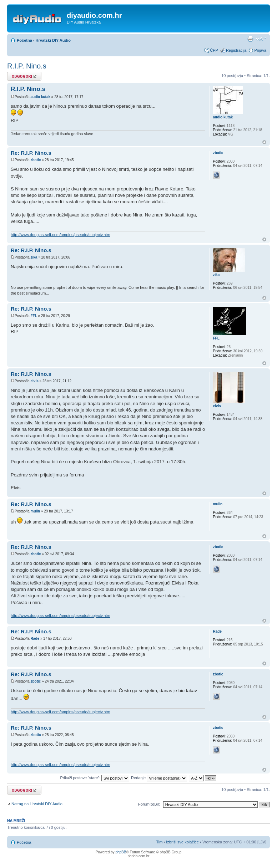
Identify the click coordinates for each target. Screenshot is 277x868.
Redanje (159, 778)
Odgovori (24, 76)
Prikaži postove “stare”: (95, 778)
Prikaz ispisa (250, 39)
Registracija (236, 50)
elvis (34, 381)
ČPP (214, 50)
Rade (35, 639)
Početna (24, 40)
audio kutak (40, 97)
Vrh (264, 142)
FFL (34, 316)
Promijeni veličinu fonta (261, 39)
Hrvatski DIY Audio (53, 40)
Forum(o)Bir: (149, 804)
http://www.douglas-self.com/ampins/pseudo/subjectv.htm (61, 235)
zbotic (36, 160)
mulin (35, 511)
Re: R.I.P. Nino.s (31, 153)
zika (34, 257)
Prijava (260, 50)
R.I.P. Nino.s (27, 66)
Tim (159, 842)
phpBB (121, 852)
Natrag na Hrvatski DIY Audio (37, 804)
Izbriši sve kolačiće (182, 842)
